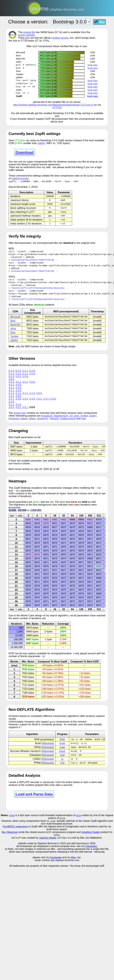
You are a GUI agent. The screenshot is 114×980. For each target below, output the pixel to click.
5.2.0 (32, 376)
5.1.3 (11, 379)
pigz (12, 823)
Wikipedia (48, 750)
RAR (62, 746)
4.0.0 (39, 398)
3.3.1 (46, 404)
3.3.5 (25, 404)
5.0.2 (11, 382)
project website (26, 35)
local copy (93, 65)
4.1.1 (25, 398)
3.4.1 (11, 401)
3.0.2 (18, 412)
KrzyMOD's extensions (15, 835)
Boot (13, 325)
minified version (60, 38)
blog (73, 866)
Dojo (77, 421)
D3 (71, 421)
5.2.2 (18, 376)
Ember (84, 421)
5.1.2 (18, 379)
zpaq (62, 754)
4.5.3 (11, 387)
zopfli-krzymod (19, 179)
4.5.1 (25, 387)
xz (62, 766)
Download (25, 153)
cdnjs (13, 333)
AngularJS (47, 421)
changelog (91, 855)
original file (29, 32)
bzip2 (62, 758)
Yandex (14, 341)
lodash (24, 424)
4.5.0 (32, 387)
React (32, 424)
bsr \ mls (16, 522)
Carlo (31, 622)
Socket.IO (42, 424)
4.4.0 (18, 390)
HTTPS (57, 108)
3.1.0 (18, 410)
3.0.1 (25, 412)
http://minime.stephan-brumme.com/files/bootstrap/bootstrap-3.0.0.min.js (53, 105)
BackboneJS (61, 421)
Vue (83, 424)
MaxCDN (15, 329)
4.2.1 (11, 396)
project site (20, 418)
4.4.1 (11, 390)
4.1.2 (18, 398)
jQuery (93, 421)
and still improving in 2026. (81, 852)
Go (100, 22)
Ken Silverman (10, 840)
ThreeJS (54, 424)
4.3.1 (11, 393)
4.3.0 (18, 393)
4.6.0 (11, 384)
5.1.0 (32, 379)
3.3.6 (18, 404)
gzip (79, 823)
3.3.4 (32, 404)
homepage (56, 866)
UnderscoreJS (68, 424)
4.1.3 (11, 398)
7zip (62, 770)
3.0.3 (11, 412)
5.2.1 (25, 376)
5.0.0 (25, 382)
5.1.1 (25, 379)
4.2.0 (18, 396)
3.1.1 (11, 410)
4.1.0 (32, 398)
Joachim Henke (48, 846)
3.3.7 (11, 404)
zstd (62, 762)
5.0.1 (18, 382)
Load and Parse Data (34, 802)
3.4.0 (18, 401)
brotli (62, 750)
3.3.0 (53, 404)
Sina (13, 337)
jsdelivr (41, 143)
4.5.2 (18, 387)
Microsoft (15, 321)
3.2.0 (11, 407)
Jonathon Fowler (91, 840)
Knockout (14, 424)
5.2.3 (11, 376)
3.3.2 (39, 404)
